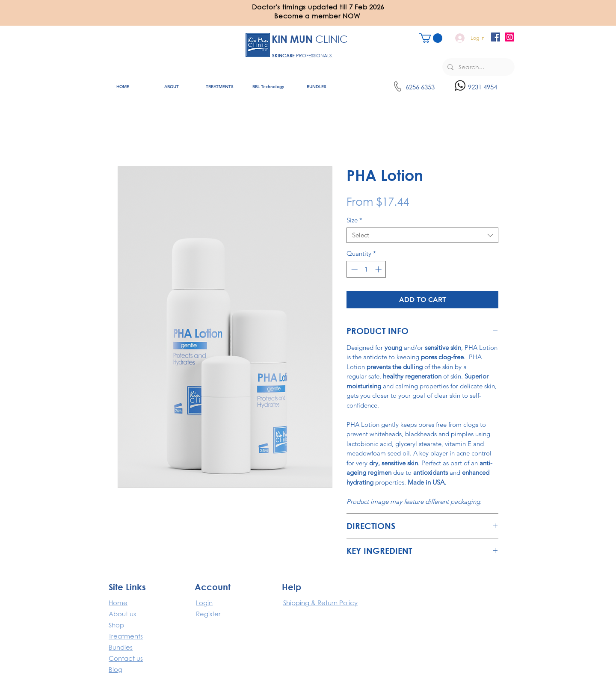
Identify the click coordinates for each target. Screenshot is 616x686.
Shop (116, 625)
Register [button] (208, 614)
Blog (115, 669)
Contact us (126, 658)
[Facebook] (496, 37)
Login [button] (204, 603)
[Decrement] (354, 269)
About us (122, 614)
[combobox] (422, 235)
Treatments (126, 636)
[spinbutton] (366, 269)
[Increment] (379, 269)
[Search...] (478, 67)
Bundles (121, 647)
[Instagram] (510, 37)
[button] (318, 16)
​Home (118, 603)
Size (354, 220)
